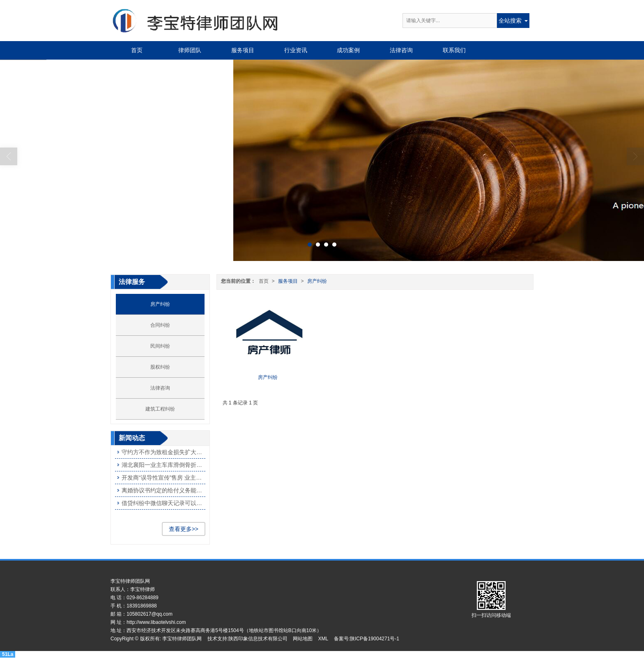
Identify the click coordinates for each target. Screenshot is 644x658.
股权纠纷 (160, 367)
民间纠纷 (160, 346)
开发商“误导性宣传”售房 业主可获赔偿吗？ (163, 478)
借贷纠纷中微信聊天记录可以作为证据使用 (163, 503)
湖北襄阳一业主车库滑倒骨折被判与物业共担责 (163, 465)
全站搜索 (510, 21)
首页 (137, 50)
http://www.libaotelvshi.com (156, 622)
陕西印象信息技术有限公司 (258, 639)
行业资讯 (296, 50)
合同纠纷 (160, 325)
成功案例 (348, 50)
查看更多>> (184, 529)
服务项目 (243, 50)
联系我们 (454, 50)
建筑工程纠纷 (160, 409)
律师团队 (190, 50)
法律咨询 (401, 50)
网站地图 (303, 639)
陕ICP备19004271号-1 (375, 639)
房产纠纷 (317, 281)
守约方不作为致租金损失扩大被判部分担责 (163, 452)
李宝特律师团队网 (182, 639)
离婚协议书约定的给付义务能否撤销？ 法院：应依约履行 (163, 490)
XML (323, 639)
